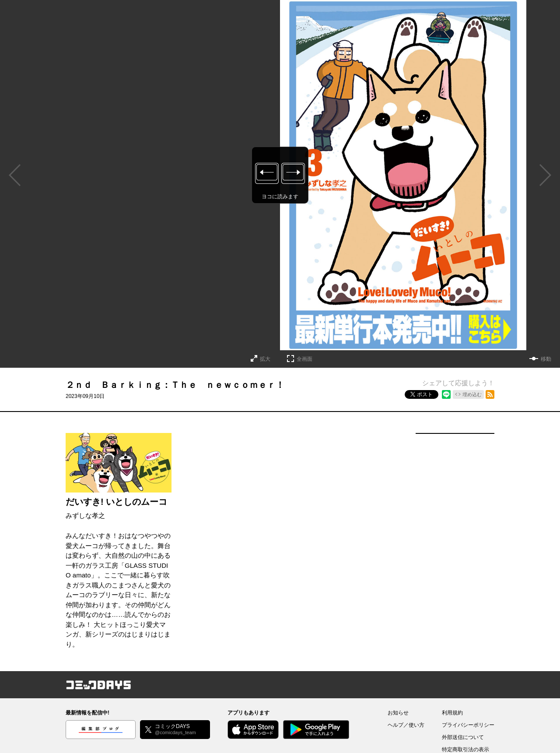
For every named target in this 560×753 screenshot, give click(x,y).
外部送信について (463, 737)
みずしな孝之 (85, 515)
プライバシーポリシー (468, 725)
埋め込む (472, 394)
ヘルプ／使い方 (406, 725)
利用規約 (452, 713)
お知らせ (398, 713)
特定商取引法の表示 (465, 749)
